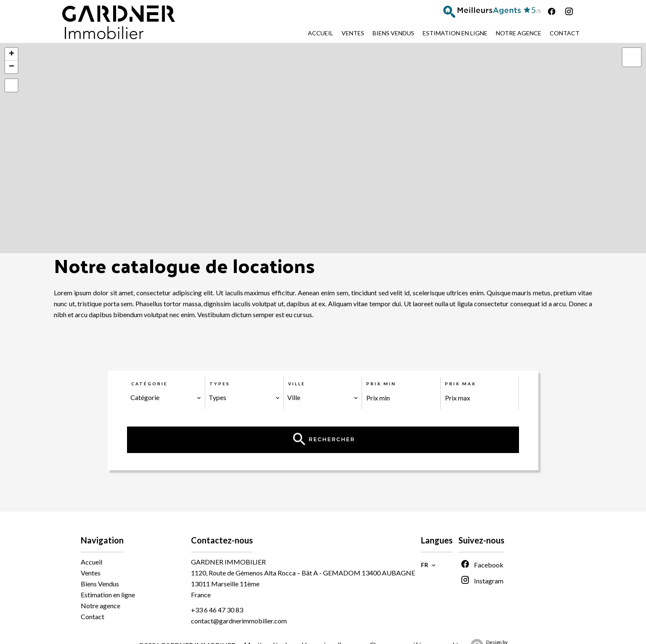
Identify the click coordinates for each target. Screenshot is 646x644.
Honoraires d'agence (331, 629)
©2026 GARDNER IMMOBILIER (187, 629)
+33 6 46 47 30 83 (217, 594)
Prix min (381, 384)
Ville (297, 384)
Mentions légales (269, 629)
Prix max (461, 384)
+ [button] (12, 54)
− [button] (12, 67)
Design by (487, 629)
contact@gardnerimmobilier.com (239, 605)
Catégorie (150, 384)
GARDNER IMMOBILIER (228, 546)
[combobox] (166, 398)
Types (220, 384)
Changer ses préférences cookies (417, 629)
